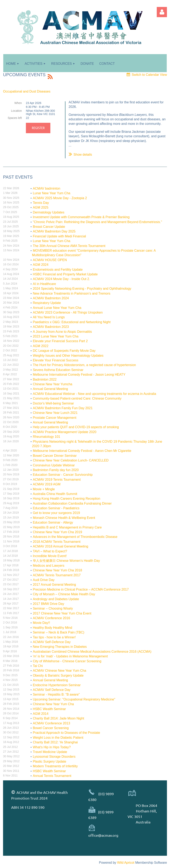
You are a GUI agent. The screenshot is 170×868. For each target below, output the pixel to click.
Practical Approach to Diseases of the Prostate (66, 733)
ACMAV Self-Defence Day (52, 642)
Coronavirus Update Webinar (54, 465)
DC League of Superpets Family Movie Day (64, 351)
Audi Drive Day (44, 580)
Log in (162, 12)
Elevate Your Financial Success (56, 360)
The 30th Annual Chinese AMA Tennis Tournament (69, 246)
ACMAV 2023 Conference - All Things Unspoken (68, 312)
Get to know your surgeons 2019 (56, 513)
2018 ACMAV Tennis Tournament (57, 542)
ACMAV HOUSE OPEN (50, 260)
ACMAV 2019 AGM (47, 484)
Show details (83, 155)
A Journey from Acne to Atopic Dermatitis (62, 332)
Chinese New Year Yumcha (53, 384)
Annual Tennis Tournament (52, 776)
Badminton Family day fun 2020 (56, 470)
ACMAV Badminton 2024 (51, 298)
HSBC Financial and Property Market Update (65, 274)
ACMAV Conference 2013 (51, 723)
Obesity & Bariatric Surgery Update (58, 675)
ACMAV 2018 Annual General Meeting (61, 546)
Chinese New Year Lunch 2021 (55, 413)
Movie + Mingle (44, 489)
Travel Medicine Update (50, 752)
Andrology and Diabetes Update (56, 599)
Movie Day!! (41, 623)
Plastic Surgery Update (50, 761)
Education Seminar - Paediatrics (56, 508)
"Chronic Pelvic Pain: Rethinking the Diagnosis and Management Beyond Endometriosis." (97, 222)
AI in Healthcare (44, 284)
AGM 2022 (41, 346)
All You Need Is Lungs (49, 317)
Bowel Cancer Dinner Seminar (55, 456)
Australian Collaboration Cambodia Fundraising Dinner (72, 503)
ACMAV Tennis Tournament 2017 (57, 575)
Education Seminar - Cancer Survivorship (63, 475)
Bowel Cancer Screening (51, 728)
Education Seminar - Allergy (53, 522)
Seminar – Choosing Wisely (53, 608)
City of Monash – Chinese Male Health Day (64, 594)
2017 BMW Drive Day (49, 604)
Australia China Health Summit (55, 494)
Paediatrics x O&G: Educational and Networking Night (72, 322)
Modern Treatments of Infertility (55, 766)
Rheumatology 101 (46, 437)
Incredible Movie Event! (50, 556)
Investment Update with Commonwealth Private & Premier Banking (81, 217)
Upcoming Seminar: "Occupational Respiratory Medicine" (74, 699)
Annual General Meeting (50, 389)
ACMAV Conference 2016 (51, 618)
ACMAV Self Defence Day (52, 690)
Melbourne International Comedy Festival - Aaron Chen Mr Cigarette (82, 451)
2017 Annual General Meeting (54, 585)
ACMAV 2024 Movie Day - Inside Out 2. (61, 279)
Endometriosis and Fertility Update (58, 270)
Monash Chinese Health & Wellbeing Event (64, 518)
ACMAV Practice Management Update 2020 (65, 432)
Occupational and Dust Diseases (27, 91)
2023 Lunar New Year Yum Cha (56, 336)
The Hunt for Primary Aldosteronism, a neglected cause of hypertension (84, 365)
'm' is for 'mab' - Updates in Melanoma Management (70, 656)
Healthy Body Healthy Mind (52, 628)
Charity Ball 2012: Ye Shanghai (55, 742)
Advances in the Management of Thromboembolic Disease (75, 537)
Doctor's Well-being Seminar (53, 403)
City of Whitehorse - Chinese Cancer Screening (67, 661)
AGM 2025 (41, 207)
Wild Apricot (126, 863)
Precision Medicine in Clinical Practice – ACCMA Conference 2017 (81, 589)
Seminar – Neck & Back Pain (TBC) (59, 632)
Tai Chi (38, 666)
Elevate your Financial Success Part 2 (60, 341)
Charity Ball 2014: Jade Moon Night (59, 718)
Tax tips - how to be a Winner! (54, 637)
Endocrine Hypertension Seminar (57, 685)
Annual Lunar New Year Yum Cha (57, 308)
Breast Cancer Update (49, 227)
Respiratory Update (47, 303)
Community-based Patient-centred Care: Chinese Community (77, 398)
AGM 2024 (41, 265)
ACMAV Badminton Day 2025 (54, 231)
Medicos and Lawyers (49, 566)
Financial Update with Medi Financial (59, 236)
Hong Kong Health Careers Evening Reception (67, 499)
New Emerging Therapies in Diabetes (60, 647)
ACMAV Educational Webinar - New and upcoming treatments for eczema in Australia (94, 394)
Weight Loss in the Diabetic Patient (58, 738)
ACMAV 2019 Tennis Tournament (57, 480)
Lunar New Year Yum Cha (52, 193)
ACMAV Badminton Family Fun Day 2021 (63, 408)
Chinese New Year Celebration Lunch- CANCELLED (71, 460)
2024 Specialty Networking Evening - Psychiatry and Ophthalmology (82, 289)
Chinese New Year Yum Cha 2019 (57, 532)
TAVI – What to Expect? (50, 551)
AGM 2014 (41, 714)
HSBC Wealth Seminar (49, 709)
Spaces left (15, 118)
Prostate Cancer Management (55, 418)
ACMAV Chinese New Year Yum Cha (60, 671)
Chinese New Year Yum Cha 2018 (57, 570)
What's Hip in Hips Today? (52, 747)
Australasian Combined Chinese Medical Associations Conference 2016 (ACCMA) (92, 652)
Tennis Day (41, 203)
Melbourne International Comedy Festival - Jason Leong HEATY (79, 375)
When (18, 103)
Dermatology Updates (49, 212)
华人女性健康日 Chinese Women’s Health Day (66, 561)
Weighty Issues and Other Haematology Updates (68, 356)
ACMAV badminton (47, 188)
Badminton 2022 (45, 379)
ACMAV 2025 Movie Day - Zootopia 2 (60, 198)
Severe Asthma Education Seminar (58, 370)
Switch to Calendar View (149, 75)
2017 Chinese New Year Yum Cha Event (62, 613)
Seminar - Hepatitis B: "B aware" (56, 694)
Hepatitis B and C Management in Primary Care (67, 527)
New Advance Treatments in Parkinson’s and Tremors (72, 293)
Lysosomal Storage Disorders (54, 757)
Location (16, 111)
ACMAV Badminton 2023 (51, 327)
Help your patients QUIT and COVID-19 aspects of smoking (76, 427)
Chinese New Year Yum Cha (53, 704)
